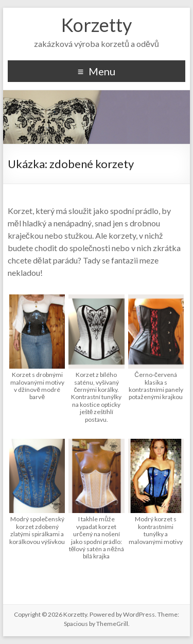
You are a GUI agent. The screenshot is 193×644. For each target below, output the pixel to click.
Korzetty (97, 25)
